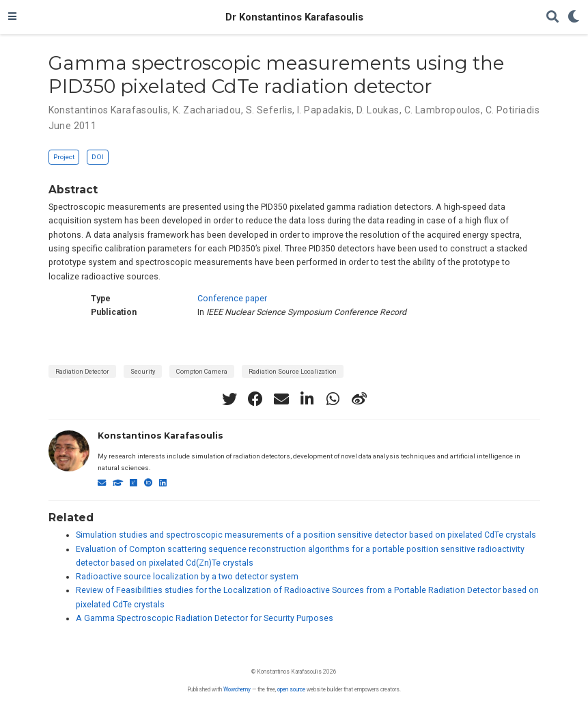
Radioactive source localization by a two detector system (187, 577)
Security (143, 371)
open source (291, 689)
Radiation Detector (82, 371)
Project (64, 157)
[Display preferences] (574, 17)
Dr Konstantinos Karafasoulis (294, 17)
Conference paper (232, 299)
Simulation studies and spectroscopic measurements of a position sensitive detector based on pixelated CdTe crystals (306, 535)
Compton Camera (202, 371)
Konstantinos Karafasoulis (160, 436)
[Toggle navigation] (12, 17)
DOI (98, 157)
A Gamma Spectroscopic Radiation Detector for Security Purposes (205, 618)
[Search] (552, 17)
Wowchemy (237, 689)
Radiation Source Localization (293, 371)
